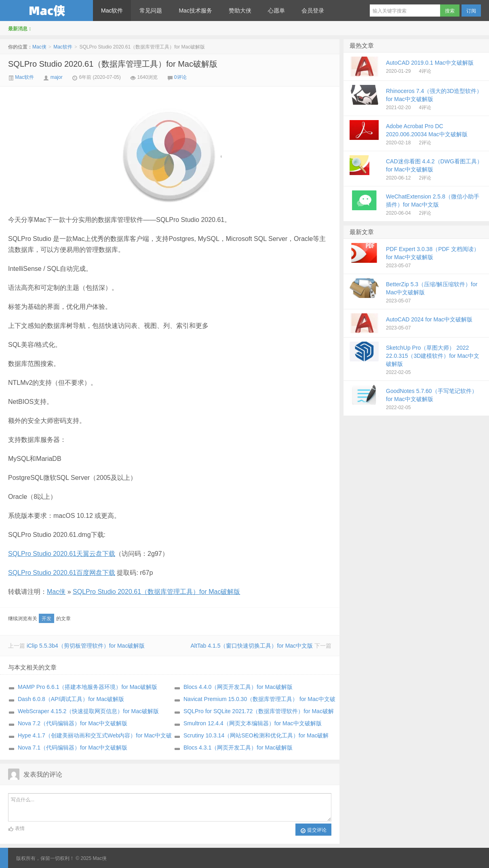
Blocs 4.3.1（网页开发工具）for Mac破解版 (238, 748)
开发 (46, 619)
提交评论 (313, 830)
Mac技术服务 (195, 11)
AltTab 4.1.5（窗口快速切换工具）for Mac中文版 (252, 646)
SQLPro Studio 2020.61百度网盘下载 (62, 573)
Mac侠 (46, 11)
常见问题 (151, 11)
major (57, 77)
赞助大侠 (240, 11)
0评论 (180, 77)
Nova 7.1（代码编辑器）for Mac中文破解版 (73, 748)
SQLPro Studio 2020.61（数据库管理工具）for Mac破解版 (113, 64)
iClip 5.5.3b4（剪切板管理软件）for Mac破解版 (86, 646)
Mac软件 (112, 11)
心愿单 (276, 11)
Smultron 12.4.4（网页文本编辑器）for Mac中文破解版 (253, 723)
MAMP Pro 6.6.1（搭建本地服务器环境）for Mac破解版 (87, 687)
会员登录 (313, 11)
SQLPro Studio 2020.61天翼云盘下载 (62, 554)
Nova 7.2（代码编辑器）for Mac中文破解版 (73, 723)
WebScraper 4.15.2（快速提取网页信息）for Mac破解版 (88, 711)
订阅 (471, 11)
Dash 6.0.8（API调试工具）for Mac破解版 (71, 699)
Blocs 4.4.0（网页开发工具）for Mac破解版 (238, 687)
